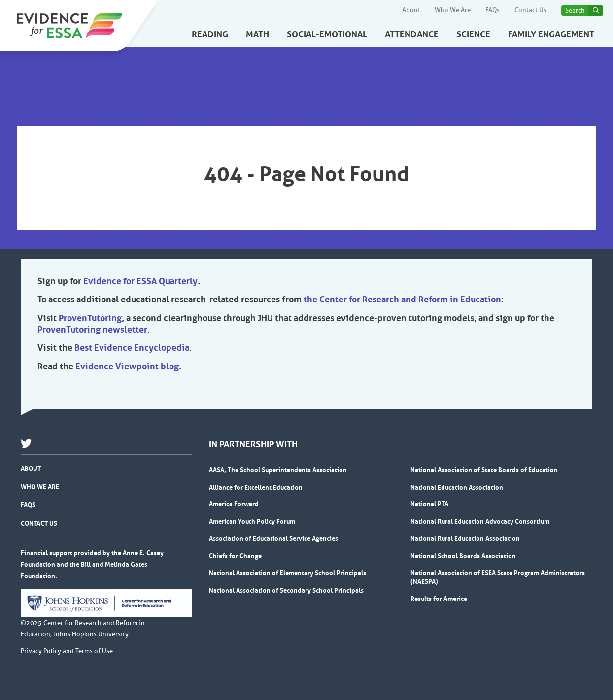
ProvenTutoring (90, 318)
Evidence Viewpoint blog (127, 367)
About (411, 10)
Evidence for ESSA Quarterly (140, 281)
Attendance (412, 34)
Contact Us (530, 10)
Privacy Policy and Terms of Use (67, 651)
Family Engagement (551, 34)
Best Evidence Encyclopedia (132, 348)
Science (473, 34)
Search (575, 11)
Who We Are (453, 10)
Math (257, 34)
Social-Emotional (327, 34)
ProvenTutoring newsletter (92, 330)
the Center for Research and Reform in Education (402, 300)
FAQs (493, 10)
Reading (210, 34)
